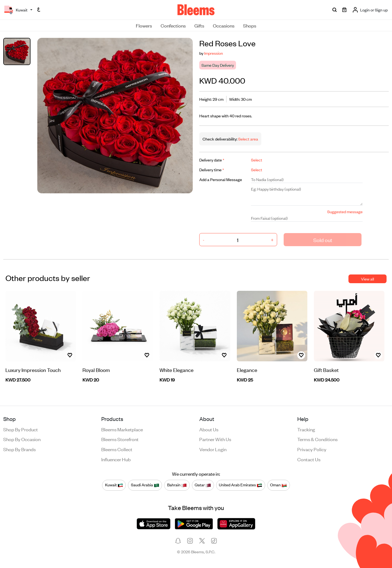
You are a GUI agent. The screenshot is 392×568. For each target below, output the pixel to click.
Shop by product (21, 429)
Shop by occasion (22, 439)
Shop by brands (19, 449)
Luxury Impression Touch (33, 370)
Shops (250, 25)
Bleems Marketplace (122, 429)
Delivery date (212, 160)
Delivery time (212, 170)
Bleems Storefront (120, 439)
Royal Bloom (96, 370)
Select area (248, 139)
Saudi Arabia (145, 485)
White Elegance (177, 370)
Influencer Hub (116, 459)
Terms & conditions (317, 439)
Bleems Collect (117, 449)
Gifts (199, 25)
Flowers (144, 25)
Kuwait (114, 485)
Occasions (224, 25)
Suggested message (345, 211)
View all (367, 279)
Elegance (247, 370)
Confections (173, 25)
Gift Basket (326, 370)
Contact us (309, 459)
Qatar (203, 485)
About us (209, 429)
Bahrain (177, 485)
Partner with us (215, 439)
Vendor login (213, 449)
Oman (278, 485)
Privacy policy (312, 449)
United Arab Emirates (241, 485)
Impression (214, 53)
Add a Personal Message (221, 179)
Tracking (306, 429)
